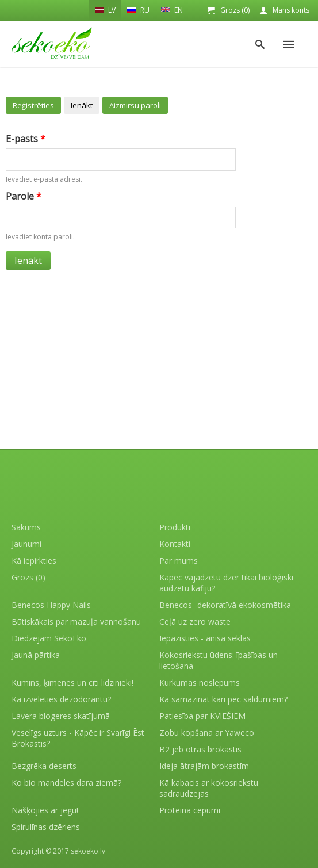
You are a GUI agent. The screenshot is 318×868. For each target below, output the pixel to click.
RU (138, 10)
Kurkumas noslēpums (200, 682)
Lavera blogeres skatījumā (61, 716)
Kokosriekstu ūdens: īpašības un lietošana (219, 660)
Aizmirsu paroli (135, 105)
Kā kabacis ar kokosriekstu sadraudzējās (209, 788)
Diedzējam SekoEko (49, 638)
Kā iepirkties (34, 561)
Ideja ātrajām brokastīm (204, 766)
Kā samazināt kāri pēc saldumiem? (223, 699)
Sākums (26, 527)
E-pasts (26, 139)
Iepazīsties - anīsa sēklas (205, 638)
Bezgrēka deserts (44, 766)
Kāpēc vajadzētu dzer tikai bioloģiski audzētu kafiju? (226, 583)
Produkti (175, 527)
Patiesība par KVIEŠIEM (202, 716)
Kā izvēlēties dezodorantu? (61, 699)
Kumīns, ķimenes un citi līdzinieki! (72, 682)
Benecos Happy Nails (51, 605)
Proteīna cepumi (190, 810)
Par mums (179, 561)
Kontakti (175, 544)
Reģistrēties (33, 105)
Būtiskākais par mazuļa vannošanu (76, 622)
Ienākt (82, 105)
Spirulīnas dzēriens (46, 827)
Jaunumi (26, 544)
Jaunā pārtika (36, 655)
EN (172, 9)
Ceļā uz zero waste (195, 622)
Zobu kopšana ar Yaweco (207, 733)
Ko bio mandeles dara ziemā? (66, 783)
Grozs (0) (235, 10)
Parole (24, 196)
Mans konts (291, 10)
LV (105, 10)
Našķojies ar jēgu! (45, 810)
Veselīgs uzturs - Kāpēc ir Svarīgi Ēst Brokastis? (78, 738)
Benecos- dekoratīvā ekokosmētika (225, 605)
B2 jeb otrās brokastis (200, 749)
